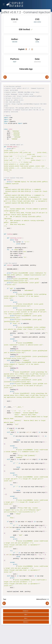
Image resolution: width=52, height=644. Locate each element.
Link (48, 599)
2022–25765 (37, 22)
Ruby (15, 62)
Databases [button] (26, 611)
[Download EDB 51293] (27, 49)
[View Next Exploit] (47, 77)
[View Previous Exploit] (5, 77)
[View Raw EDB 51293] (32, 49)
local (37, 42)
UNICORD (15, 42)
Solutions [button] (26, 622)
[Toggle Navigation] (4, 4)
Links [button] (26, 615)
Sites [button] (26, 618)
